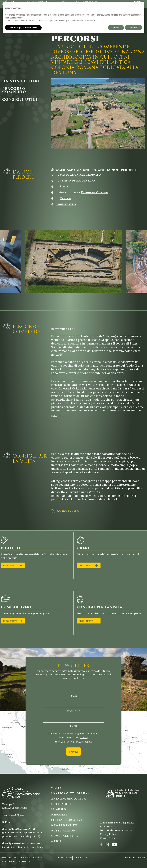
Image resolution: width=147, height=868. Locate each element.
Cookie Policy (108, 838)
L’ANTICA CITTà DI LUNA (70, 793)
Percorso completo (14, 90)
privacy (84, 737)
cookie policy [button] (16, 18)
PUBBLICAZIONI (64, 831)
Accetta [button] (133, 28)
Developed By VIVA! (135, 858)
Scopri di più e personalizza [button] (23, 28)
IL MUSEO (59, 809)
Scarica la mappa (65, 511)
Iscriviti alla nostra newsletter (117, 830)
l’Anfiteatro (66, 204)
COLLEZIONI (61, 804)
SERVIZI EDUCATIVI (67, 820)
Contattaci (106, 826)
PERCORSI (59, 815)
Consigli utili (20, 100)
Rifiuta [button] (116, 28)
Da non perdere (21, 81)
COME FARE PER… (65, 836)
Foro (64, 187)
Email (74, 726)
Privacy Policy (108, 834)
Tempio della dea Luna (78, 181)
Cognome (73, 711)
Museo (65, 175)
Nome (73, 696)
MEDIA (56, 841)
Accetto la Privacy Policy (75, 742)
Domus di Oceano (95, 192)
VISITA (56, 788)
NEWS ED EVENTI (64, 825)
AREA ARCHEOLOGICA (69, 799)
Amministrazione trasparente (117, 823)
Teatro (66, 198)
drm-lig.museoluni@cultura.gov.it (22, 843)
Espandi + (57, 416)
